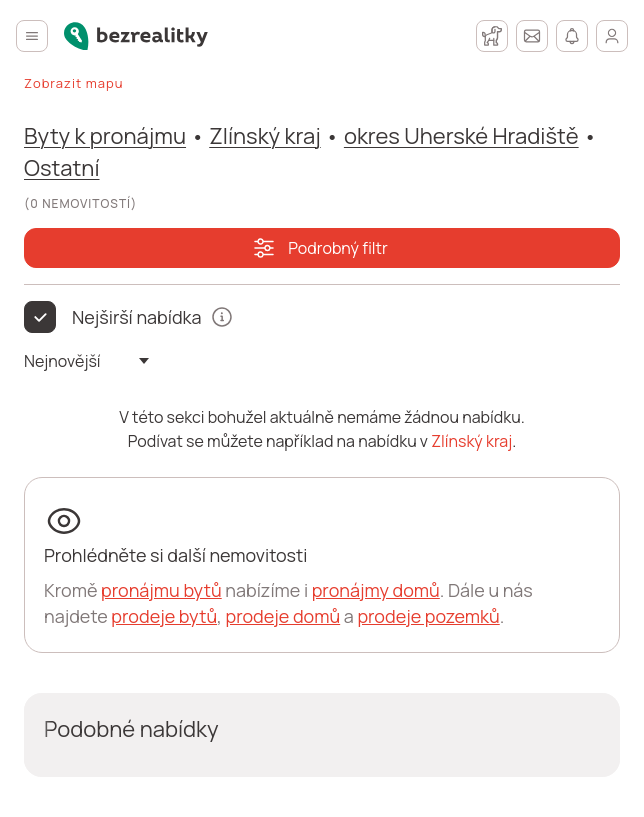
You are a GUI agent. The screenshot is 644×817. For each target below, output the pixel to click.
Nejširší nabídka (137, 317)
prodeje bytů (164, 616)
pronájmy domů (376, 590)
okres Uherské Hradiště (461, 136)
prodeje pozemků (428, 616)
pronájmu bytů (161, 590)
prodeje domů (282, 616)
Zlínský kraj (264, 136)
